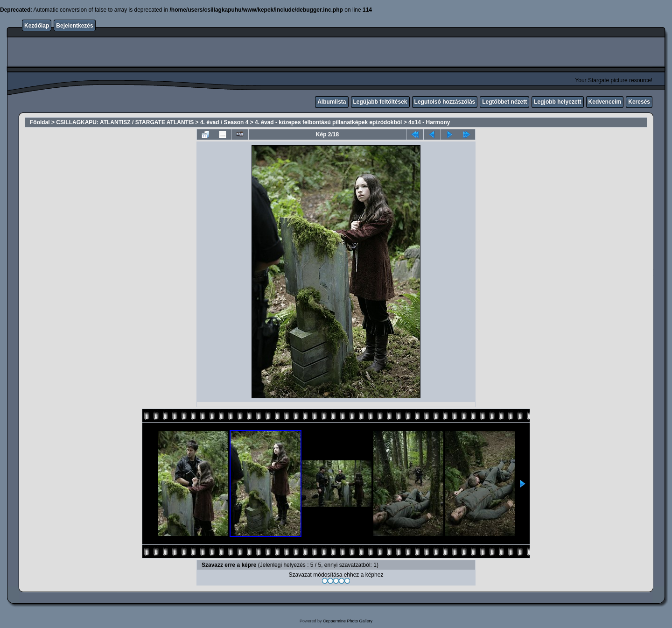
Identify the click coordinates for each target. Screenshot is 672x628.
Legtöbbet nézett (504, 102)
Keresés (639, 102)
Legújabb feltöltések (380, 102)
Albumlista (332, 102)
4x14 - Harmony (429, 122)
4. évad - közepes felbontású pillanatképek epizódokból (328, 122)
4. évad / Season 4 (224, 122)
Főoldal (40, 122)
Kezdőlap (37, 26)
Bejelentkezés (74, 26)
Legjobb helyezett (557, 102)
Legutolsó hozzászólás (445, 102)
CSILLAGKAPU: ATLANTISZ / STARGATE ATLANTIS (125, 122)
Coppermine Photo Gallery (348, 621)
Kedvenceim (605, 102)
